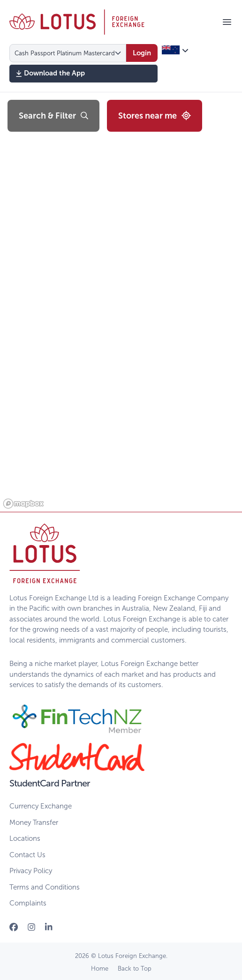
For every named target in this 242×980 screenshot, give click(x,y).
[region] (121, 302)
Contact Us (27, 855)
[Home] (77, 22)
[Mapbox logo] (23, 504)
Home (100, 969)
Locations (25, 838)
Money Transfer (34, 823)
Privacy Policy (31, 871)
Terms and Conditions (45, 887)
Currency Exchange (41, 806)
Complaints (28, 903)
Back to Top (135, 969)
